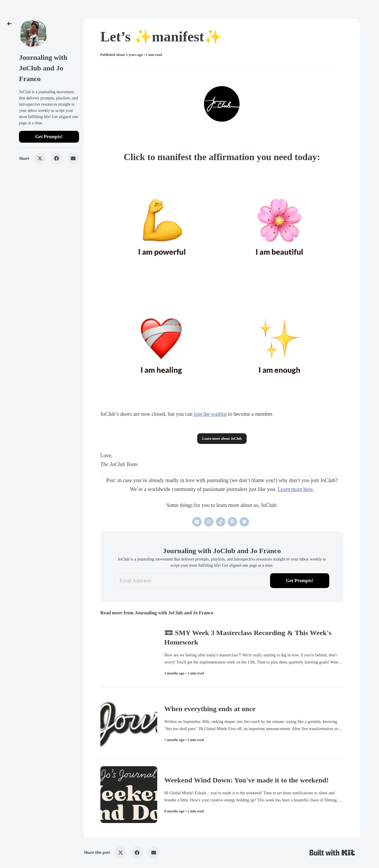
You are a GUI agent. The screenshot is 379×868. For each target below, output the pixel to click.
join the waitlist (210, 414)
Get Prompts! (49, 137)
